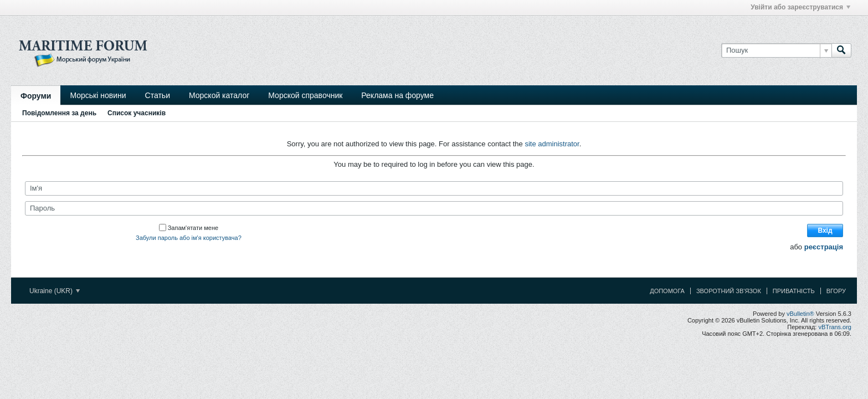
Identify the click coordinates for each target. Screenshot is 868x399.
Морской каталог (219, 95)
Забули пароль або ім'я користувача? (189, 238)
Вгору (836, 291)
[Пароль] (434, 208)
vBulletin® (800, 314)
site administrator (552, 144)
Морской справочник (305, 95)
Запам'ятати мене (189, 228)
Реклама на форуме (397, 95)
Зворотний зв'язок (729, 291)
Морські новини (98, 95)
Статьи (158, 95)
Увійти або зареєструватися (800, 7)
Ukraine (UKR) (55, 291)
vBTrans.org (835, 327)
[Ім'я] (434, 188)
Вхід (825, 231)
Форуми (36, 96)
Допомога (667, 291)
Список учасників (137, 113)
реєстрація (824, 247)
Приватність (794, 291)
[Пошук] (776, 50)
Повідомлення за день (59, 113)
